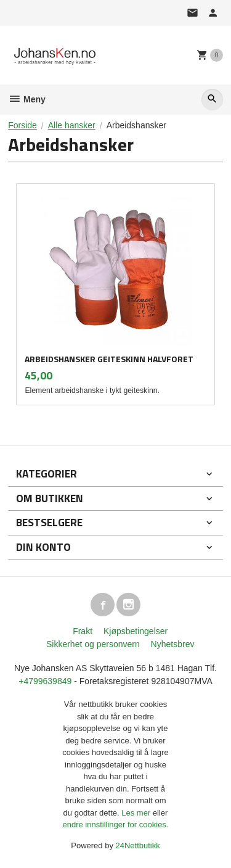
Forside (22, 125)
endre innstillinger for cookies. (116, 825)
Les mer (137, 813)
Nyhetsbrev (173, 644)
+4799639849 (45, 681)
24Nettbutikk (138, 845)
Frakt (83, 631)
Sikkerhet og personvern (93, 644)
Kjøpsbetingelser (136, 631)
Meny (27, 99)
